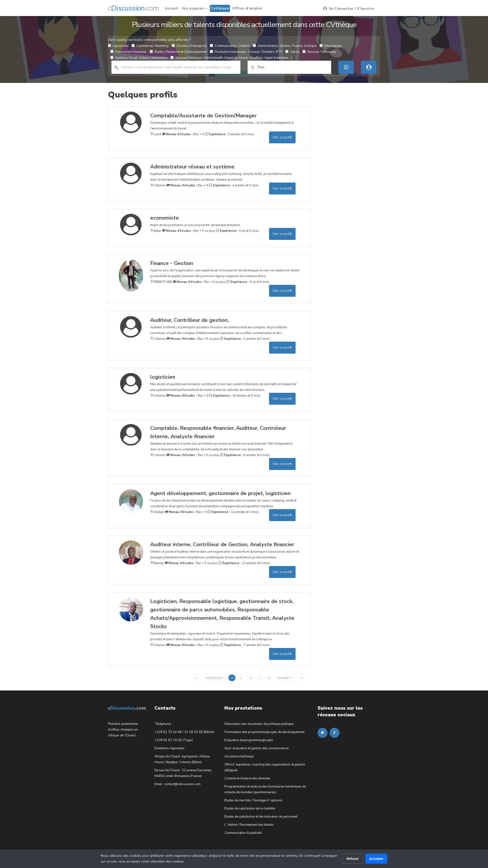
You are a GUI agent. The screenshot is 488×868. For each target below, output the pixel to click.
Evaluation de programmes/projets (249, 740)
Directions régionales (170, 748)
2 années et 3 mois (245, 339)
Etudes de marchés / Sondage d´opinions (253, 800)
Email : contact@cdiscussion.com (178, 784)
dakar (156, 231)
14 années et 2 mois (233, 512)
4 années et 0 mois (234, 185)
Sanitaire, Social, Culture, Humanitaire (139, 58)
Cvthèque (220, 8)
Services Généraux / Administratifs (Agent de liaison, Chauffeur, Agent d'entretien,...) (231, 58)
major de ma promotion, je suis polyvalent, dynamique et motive (195, 221)
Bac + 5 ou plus (188, 231)
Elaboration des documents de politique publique (259, 724)
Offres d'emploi (247, 8)
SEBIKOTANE (161, 282)
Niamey (157, 563)
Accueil (172, 8)
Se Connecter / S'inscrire (349, 9)
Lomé (156, 134)
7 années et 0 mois (245, 645)
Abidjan (157, 512)
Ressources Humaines (128, 52)
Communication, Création (230, 46)
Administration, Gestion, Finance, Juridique (285, 46)
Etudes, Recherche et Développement (178, 52)
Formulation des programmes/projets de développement (264, 732)
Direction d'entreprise (189, 46)
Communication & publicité (243, 833)
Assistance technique (239, 756)
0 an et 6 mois (248, 282)
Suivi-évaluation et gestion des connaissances (257, 748)
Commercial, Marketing (150, 46)
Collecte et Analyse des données (247, 778)
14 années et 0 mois (244, 563)
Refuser (353, 859)
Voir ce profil (282, 137)
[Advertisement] (353, 178)
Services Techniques (319, 52)
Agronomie (118, 46)
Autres (292, 52)
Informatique (331, 46)
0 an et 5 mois (237, 231)
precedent (214, 678)
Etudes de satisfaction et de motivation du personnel (261, 817)
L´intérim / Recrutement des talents (249, 825)
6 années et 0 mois (245, 455)
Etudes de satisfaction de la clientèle (250, 809)
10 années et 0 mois (235, 396)
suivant (286, 678)
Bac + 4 (183, 134)
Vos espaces (195, 8)
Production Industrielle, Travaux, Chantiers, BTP (246, 52)
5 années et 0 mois (229, 134)
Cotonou (158, 185)
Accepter (376, 859)
